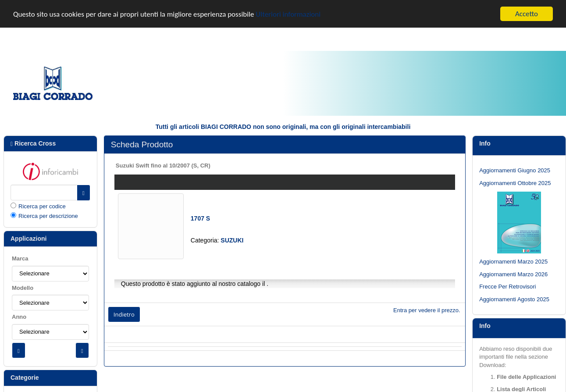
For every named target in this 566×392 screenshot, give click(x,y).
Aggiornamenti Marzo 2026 (513, 274)
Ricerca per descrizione (48, 216)
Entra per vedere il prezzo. (427, 310)
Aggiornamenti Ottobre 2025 (515, 183)
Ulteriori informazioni (288, 14)
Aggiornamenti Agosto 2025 (514, 299)
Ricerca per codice (42, 206)
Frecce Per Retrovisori (507, 287)
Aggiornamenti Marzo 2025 (513, 262)
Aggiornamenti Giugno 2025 (515, 170)
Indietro (124, 314)
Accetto (527, 14)
